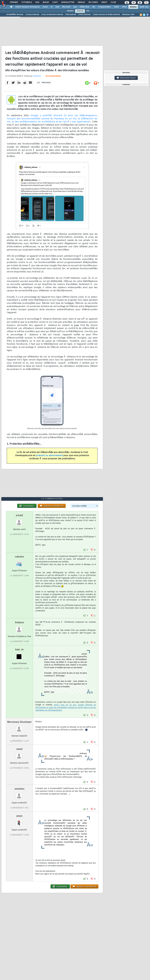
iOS (88, 11)
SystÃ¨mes (144, 7)
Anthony (37, 76)
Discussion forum (126, 78)
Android (80, 11)
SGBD (116, 7)
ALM (57, 7)
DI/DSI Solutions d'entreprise (28, 7)
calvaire (19, 557)
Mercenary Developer (19, 722)
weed (19, 749)
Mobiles (133, 7)
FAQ (37, 2)
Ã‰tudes (93, 2)
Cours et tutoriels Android (52, 15)
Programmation (105, 7)
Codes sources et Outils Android (106, 15)
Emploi (81, 2)
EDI (94, 7)
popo (19, 816)
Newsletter (68, 2)
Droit (104, 2)
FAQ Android (71, 15)
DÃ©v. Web (84, 7)
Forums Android (32, 15)
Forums (14, 2)
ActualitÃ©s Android (15, 15)
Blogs (46, 2)
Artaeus (19, 622)
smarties (19, 789)
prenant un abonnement (49, 456)
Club (113, 2)
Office (124, 7)
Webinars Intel (128, 15)
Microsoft (66, 7)
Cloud (45, 7)
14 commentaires (53, 76)
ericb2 (19, 515)
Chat (55, 2)
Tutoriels (27, 2)
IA (51, 7)
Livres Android (84, 15)
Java (75, 7)
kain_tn (19, 649)
